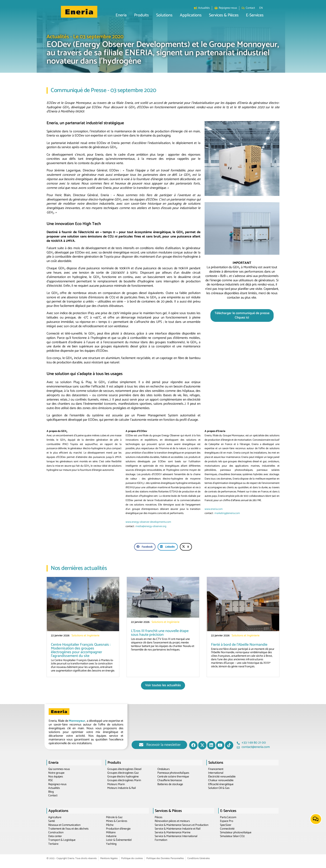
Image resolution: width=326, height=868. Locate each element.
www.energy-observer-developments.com (148, 522)
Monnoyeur (77, 721)
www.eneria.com (214, 509)
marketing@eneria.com (227, 513)
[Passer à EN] (275, 8)
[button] (135, 15)
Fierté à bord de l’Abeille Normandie (239, 645)
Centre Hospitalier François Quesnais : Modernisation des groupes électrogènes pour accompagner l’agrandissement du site (81, 650)
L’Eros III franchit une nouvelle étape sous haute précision (160, 633)
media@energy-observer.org (151, 526)
